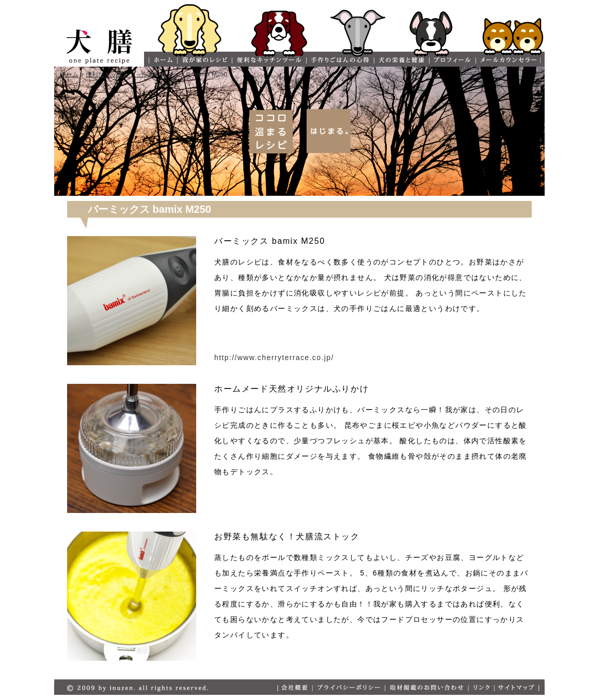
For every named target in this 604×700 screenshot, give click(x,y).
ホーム (162, 60)
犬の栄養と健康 (401, 60)
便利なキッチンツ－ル (117, 74)
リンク (481, 688)
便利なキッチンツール (268, 60)
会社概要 (295, 688)
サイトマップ (517, 688)
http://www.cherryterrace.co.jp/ (274, 357)
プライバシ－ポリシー (348, 688)
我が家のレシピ (204, 60)
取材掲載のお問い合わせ (426, 688)
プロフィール (452, 60)
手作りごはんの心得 (339, 60)
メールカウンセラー (508, 60)
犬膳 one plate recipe (99, 43)
